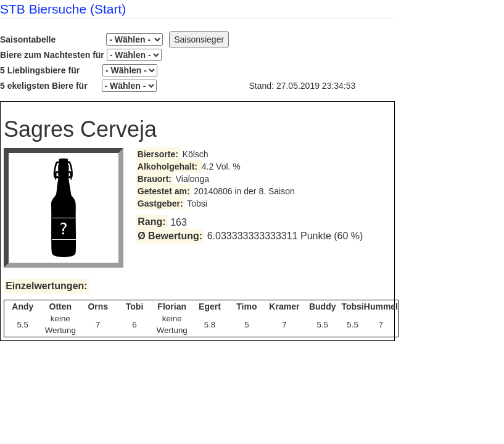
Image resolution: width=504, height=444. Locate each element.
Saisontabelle (81, 39)
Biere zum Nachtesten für (81, 55)
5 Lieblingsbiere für (79, 70)
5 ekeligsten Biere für (78, 86)
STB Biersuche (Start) (63, 9)
